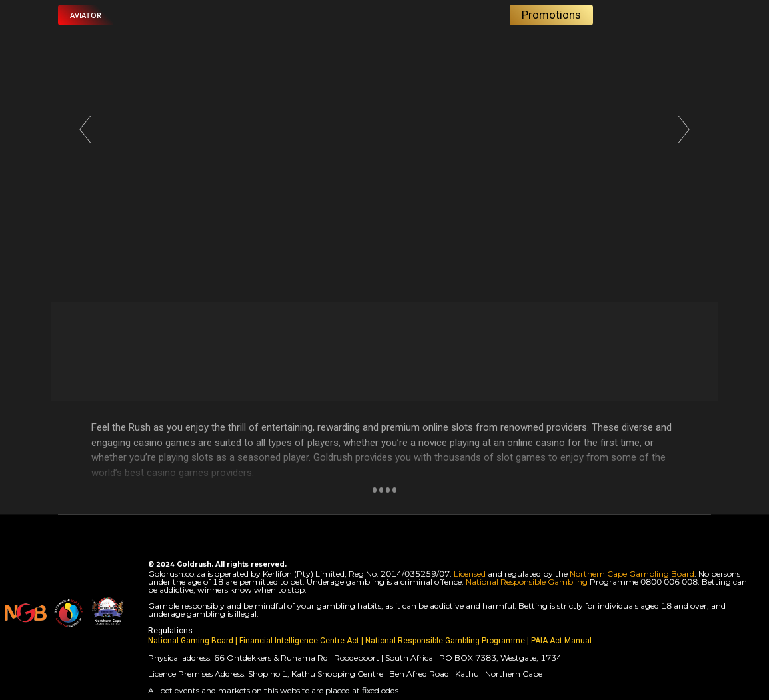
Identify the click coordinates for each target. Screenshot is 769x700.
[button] (86, 15)
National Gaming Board (192, 641)
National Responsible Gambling (527, 582)
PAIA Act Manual (561, 641)
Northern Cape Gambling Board (632, 574)
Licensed (471, 574)
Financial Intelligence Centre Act (300, 641)
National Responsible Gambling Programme (445, 641)
